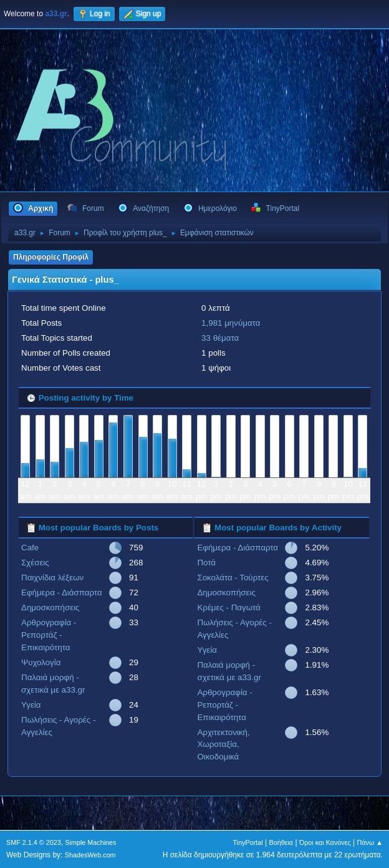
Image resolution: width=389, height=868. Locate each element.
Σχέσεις (35, 563)
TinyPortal (248, 842)
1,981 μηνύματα (231, 323)
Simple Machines (90, 842)
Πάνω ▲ (370, 842)
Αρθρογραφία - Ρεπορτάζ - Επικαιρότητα (49, 635)
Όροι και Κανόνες (325, 842)
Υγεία (31, 705)
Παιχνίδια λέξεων (52, 578)
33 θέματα (220, 338)
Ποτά (206, 563)
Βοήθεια (281, 842)
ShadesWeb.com (90, 855)
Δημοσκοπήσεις (50, 607)
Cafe (30, 548)
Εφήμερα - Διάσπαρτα (62, 592)
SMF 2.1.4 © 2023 (34, 842)
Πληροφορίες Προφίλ (51, 257)
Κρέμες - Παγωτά (228, 607)
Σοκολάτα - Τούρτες (233, 578)
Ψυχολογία (41, 662)
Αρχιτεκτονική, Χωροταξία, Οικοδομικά (223, 745)
